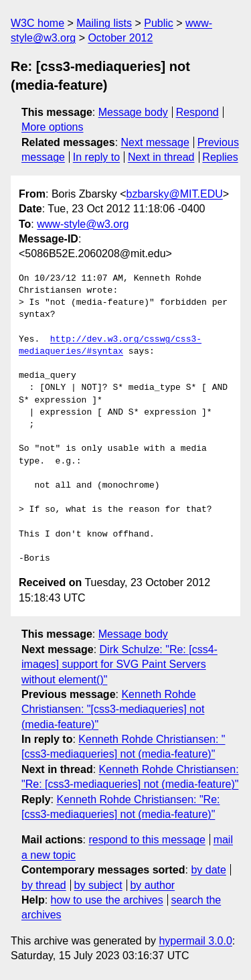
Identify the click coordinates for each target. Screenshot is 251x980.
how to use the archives (107, 900)
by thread (44, 885)
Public (159, 23)
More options (53, 127)
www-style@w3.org (83, 224)
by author (152, 885)
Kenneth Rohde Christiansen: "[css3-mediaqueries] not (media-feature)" (113, 709)
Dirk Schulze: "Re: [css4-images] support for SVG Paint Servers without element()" (119, 664)
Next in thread (161, 157)
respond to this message (147, 840)
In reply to (96, 157)
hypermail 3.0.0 (195, 941)
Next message (155, 142)
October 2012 (120, 38)
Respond (197, 112)
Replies (220, 157)
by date (208, 870)
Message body (133, 112)
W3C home (37, 23)
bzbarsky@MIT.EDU (174, 194)
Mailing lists (104, 23)
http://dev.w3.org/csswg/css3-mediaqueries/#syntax (110, 346)
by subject (98, 885)
